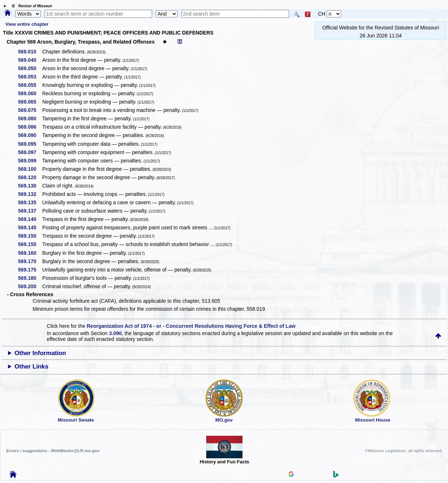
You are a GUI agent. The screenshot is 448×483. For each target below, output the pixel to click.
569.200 (30, 286)
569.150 (30, 236)
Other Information (40, 353)
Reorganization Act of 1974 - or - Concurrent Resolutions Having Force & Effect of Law (191, 326)
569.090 (30, 135)
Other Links (31, 367)
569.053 (30, 77)
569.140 (30, 219)
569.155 (30, 244)
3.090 (115, 333)
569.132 (30, 194)
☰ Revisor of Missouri (30, 6)
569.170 (30, 261)
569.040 (30, 60)
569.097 (30, 152)
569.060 (30, 93)
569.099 (30, 161)
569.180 (30, 278)
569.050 (30, 68)
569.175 (30, 270)
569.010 (30, 52)
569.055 (30, 85)
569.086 (30, 127)
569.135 (30, 202)
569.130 (30, 186)
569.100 (30, 169)
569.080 (30, 118)
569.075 (30, 110)
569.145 (30, 228)
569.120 (30, 177)
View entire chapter (27, 24)
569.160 (30, 253)
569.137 (30, 211)
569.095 (30, 144)
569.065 (30, 102)
